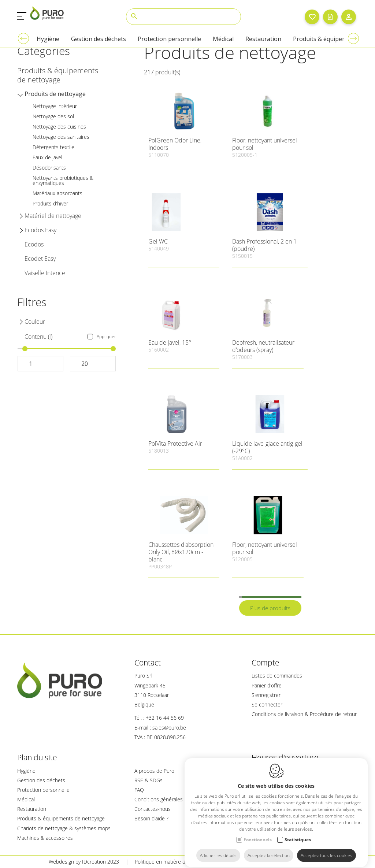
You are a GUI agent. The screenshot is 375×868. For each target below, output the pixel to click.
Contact (148, 663)
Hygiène (26, 771)
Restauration (32, 809)
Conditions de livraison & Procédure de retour (304, 714)
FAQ (139, 790)
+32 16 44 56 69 (165, 718)
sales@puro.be (169, 728)
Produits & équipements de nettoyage (61, 818)
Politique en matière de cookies (171, 862)
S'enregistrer (266, 695)
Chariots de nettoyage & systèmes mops (64, 828)
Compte (266, 663)
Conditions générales (159, 799)
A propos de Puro (154, 771)
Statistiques (298, 833)
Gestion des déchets (41, 780)
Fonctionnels (258, 833)
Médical (26, 799)
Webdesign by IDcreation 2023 (84, 862)
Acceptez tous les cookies (326, 849)
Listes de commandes (277, 676)
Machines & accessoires (45, 838)
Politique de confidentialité (253, 862)
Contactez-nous (153, 809)
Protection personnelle (43, 790)
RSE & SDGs (148, 780)
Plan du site (37, 757)
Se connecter (267, 704)
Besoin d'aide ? (151, 818)
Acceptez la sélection (269, 849)
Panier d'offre (267, 685)
